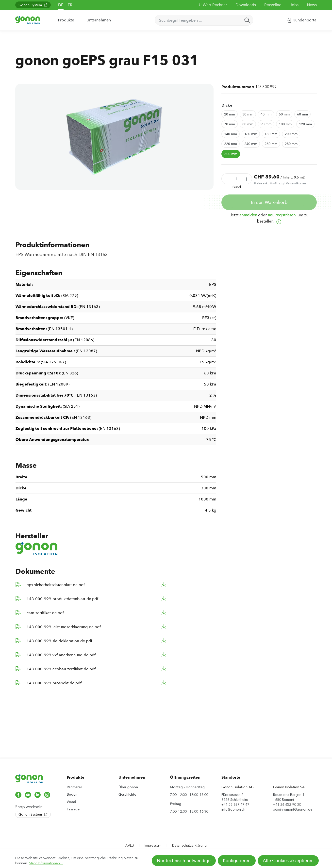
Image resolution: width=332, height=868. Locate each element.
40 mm (266, 114)
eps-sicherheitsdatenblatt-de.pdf (56, 585)
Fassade (73, 809)
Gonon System (33, 5)
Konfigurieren (237, 861)
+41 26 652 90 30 (287, 805)
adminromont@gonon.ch (292, 810)
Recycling (273, 5)
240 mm (251, 144)
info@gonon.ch (233, 810)
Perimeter (74, 787)
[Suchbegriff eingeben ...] (198, 20)
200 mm (291, 134)
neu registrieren (282, 215)
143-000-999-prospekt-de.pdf (54, 683)
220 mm (231, 144)
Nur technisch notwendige (184, 861)
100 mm (285, 124)
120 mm (305, 124)
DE (61, 5)
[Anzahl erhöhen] (247, 179)
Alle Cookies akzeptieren (288, 861)
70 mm (230, 124)
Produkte (76, 777)
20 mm (230, 114)
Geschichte (127, 794)
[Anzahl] (237, 179)
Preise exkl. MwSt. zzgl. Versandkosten (280, 183)
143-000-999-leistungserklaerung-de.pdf (64, 627)
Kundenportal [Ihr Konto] (302, 19)
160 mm (251, 134)
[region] (114, 137)
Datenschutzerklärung (189, 845)
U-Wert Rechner (213, 5)
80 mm (248, 124)
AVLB (130, 845)
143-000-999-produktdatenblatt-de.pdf (62, 599)
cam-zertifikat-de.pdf (45, 613)
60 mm (302, 114)
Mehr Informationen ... (46, 863)
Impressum (153, 845)
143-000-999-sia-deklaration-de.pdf (59, 641)
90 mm (266, 124)
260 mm (271, 144)
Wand (71, 802)
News (312, 5)
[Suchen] (247, 20)
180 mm (271, 134)
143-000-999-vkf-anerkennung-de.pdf (61, 655)
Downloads (246, 5)
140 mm (231, 134)
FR (70, 5)
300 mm (231, 154)
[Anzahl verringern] (227, 179)
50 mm (284, 114)
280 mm (291, 144)
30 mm (248, 114)
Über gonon (128, 787)
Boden (72, 794)
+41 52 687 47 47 (235, 805)
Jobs (294, 5)
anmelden (248, 215)
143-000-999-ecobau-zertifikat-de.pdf (61, 669)
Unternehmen (132, 777)
